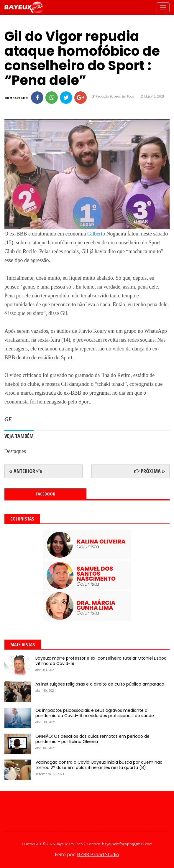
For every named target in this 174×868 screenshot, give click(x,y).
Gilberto (96, 234)
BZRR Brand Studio (98, 854)
